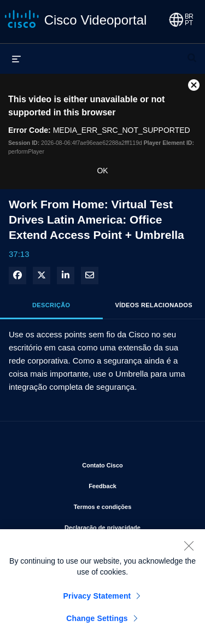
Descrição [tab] (51, 305)
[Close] (189, 548)
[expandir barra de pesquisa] (192, 53)
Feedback (138, 484)
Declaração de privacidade (126, 525)
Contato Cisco (135, 463)
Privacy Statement (97, 599)
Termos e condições (131, 505)
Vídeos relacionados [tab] (154, 305)
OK (102, 171)
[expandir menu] (16, 58)
